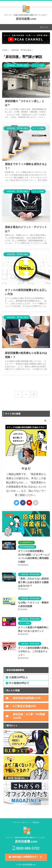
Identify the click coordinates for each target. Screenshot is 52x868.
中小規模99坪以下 (19, 683)
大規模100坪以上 (18, 677)
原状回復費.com (26, 19)
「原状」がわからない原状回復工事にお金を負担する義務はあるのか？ (33, 582)
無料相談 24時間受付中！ (25, 857)
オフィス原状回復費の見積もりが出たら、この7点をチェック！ (33, 651)
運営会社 (36, 822)
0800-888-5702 (26, 848)
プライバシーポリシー (21, 822)
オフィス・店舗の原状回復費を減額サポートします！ (26, 837)
